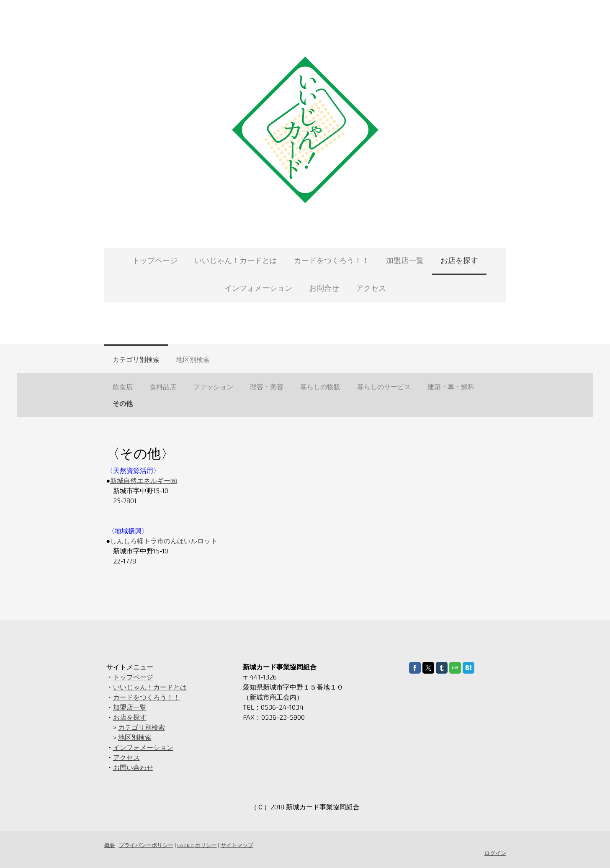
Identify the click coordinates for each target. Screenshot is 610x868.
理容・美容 (267, 386)
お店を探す (459, 260)
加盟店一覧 (405, 260)
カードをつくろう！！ (332, 260)
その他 (123, 403)
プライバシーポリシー (146, 845)
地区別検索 (193, 359)
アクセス (371, 288)
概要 (110, 845)
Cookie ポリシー (197, 845)
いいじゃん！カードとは (236, 260)
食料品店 (163, 386)
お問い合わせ (133, 767)
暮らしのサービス (384, 386)
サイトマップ (237, 845)
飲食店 (123, 386)
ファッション (213, 386)
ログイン (495, 853)
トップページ (155, 260)
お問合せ (324, 288)
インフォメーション (258, 288)
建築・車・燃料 (451, 386)
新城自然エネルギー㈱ (144, 480)
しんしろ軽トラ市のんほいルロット (164, 541)
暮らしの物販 (320, 386)
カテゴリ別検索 (136, 359)
